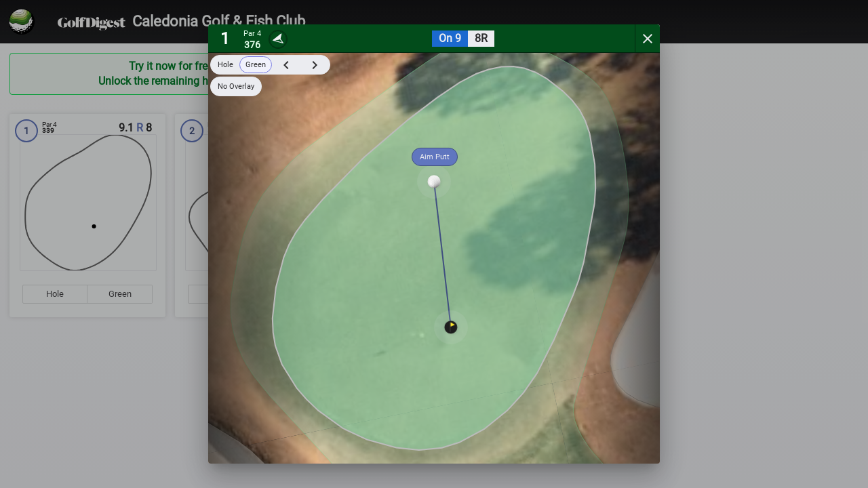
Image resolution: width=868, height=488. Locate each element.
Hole (225, 65)
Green (256, 65)
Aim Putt (435, 157)
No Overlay (236, 86)
